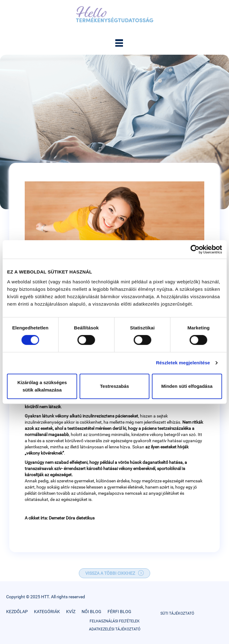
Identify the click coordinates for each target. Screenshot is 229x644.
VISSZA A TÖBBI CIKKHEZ (110, 573)
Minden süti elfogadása (187, 386)
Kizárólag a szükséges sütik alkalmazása (42, 386)
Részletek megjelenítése (183, 363)
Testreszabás (115, 386)
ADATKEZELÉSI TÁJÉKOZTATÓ (115, 629)
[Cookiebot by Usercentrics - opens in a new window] (195, 249)
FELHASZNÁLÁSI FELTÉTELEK (115, 621)
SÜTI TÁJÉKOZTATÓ (177, 613)
